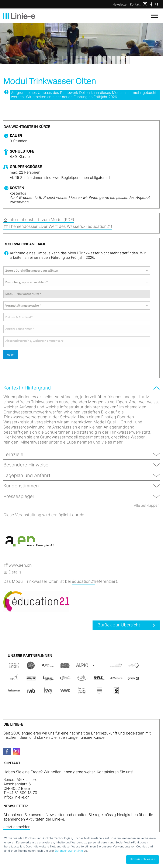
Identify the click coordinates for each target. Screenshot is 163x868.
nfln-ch (17, 796)
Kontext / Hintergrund (27, 388)
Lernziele (13, 454)
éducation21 (83, 581)
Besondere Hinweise (26, 465)
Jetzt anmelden (17, 826)
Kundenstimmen (21, 486)
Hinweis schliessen (143, 859)
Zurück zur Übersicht (117, 625)
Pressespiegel (19, 496)
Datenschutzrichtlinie (69, 851)
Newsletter (120, 4)
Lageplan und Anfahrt (27, 475)
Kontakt (135, 4)
